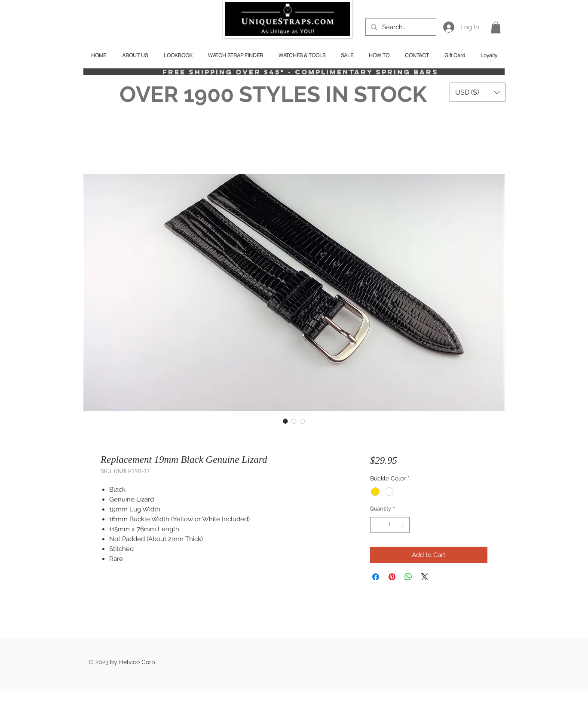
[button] (496, 27)
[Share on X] (425, 577)
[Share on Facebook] (376, 577)
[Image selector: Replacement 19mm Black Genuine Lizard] (285, 421)
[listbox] (478, 92)
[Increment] (403, 525)
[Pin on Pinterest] (392, 577)
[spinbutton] (390, 525)
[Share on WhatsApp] (408, 577)
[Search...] (400, 27)
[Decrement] (377, 525)
